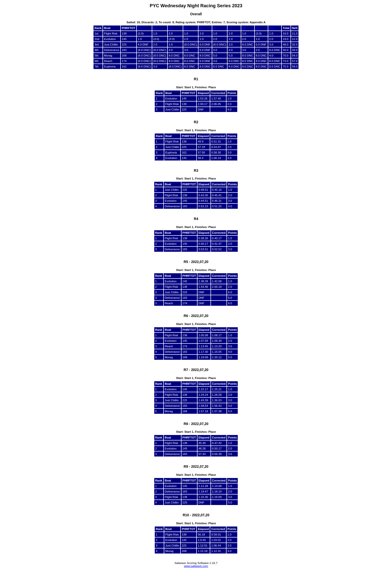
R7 (230, 28)
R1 (140, 28)
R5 (201, 28)
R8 (244, 28)
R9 (258, 28)
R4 (186, 28)
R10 (272, 28)
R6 (215, 28)
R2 (155, 28)
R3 (171, 28)
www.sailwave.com (196, 566)
